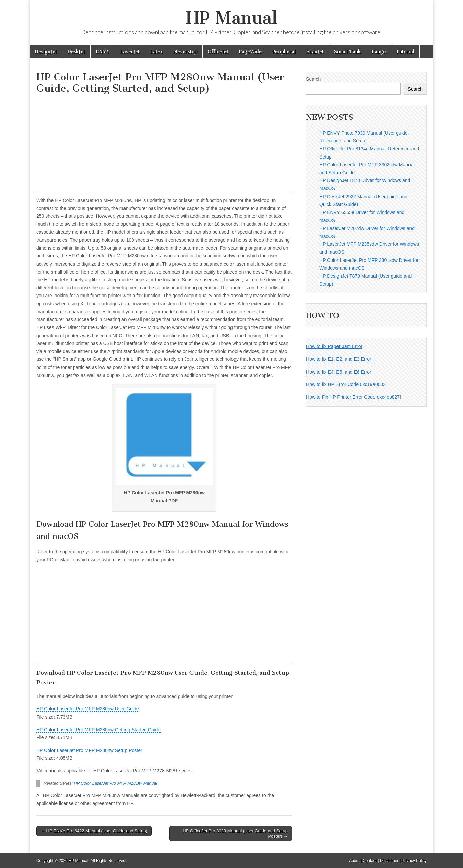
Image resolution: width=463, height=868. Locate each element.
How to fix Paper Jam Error (334, 346)
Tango (378, 52)
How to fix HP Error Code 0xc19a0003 (346, 384)
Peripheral (284, 52)
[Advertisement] (164, 145)
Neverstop (185, 52)
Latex (156, 52)
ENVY (103, 52)
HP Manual (232, 18)
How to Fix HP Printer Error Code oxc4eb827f (353, 397)
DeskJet (76, 52)
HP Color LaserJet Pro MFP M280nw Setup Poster (89, 750)
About (354, 861)
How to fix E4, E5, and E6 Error (339, 372)
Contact (370, 861)
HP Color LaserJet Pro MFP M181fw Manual (116, 783)
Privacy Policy (414, 861)
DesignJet (46, 52)
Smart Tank (347, 52)
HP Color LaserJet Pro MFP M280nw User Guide (88, 709)
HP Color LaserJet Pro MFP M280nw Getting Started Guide (98, 730)
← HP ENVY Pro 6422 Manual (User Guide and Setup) (94, 831)
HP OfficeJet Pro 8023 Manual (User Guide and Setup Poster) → (235, 834)
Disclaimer (389, 861)
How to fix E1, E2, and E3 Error (339, 359)
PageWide (250, 52)
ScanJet (315, 52)
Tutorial (405, 52)
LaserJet (130, 52)
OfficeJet (218, 52)
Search (313, 79)
